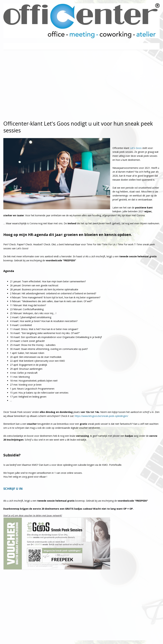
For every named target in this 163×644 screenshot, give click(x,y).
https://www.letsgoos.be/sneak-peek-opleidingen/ (101, 416)
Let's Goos (136, 148)
